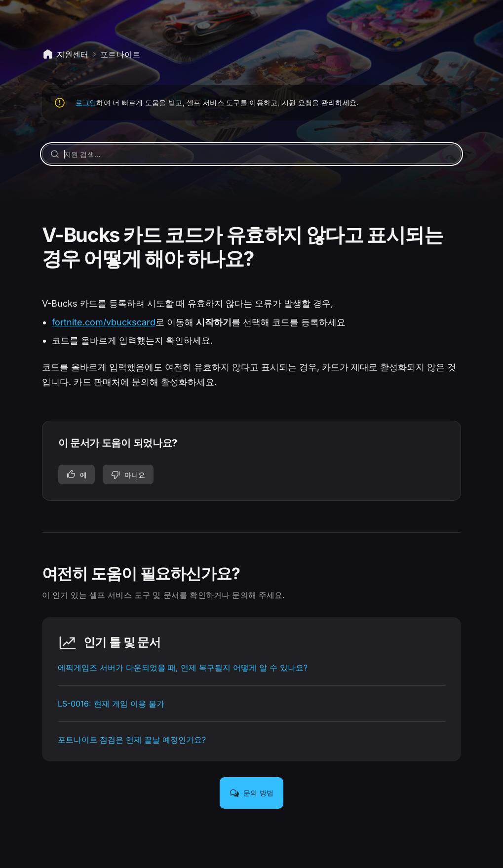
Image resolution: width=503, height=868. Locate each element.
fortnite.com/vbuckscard (104, 322)
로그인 (86, 102)
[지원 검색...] (252, 154)
